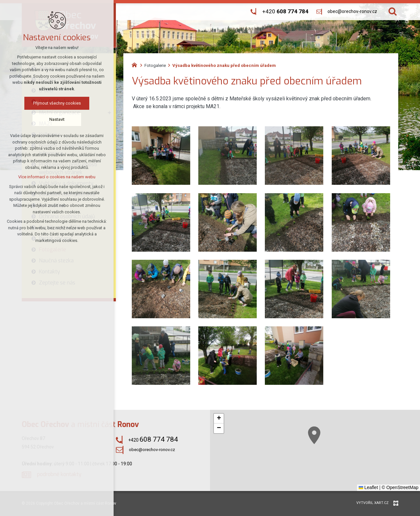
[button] (374, 474)
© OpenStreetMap (400, 487)
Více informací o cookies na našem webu (55, 177)
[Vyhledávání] (393, 12)
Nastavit (55, 119)
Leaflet (368, 487)
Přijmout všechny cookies (55, 103)
